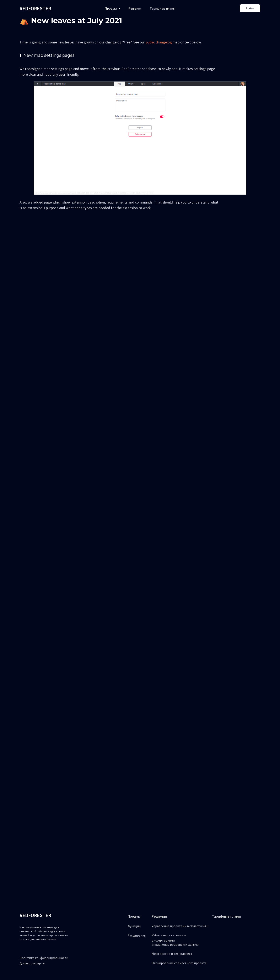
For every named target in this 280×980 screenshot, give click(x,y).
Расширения (137, 935)
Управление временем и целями (175, 944)
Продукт (135, 916)
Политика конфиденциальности (44, 958)
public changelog (159, 42)
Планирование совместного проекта (179, 963)
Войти (250, 8)
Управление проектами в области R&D (180, 926)
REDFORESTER (35, 915)
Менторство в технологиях (172, 954)
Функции (134, 926)
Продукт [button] (111, 8)
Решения (135, 8)
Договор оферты (32, 963)
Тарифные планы (163, 8)
